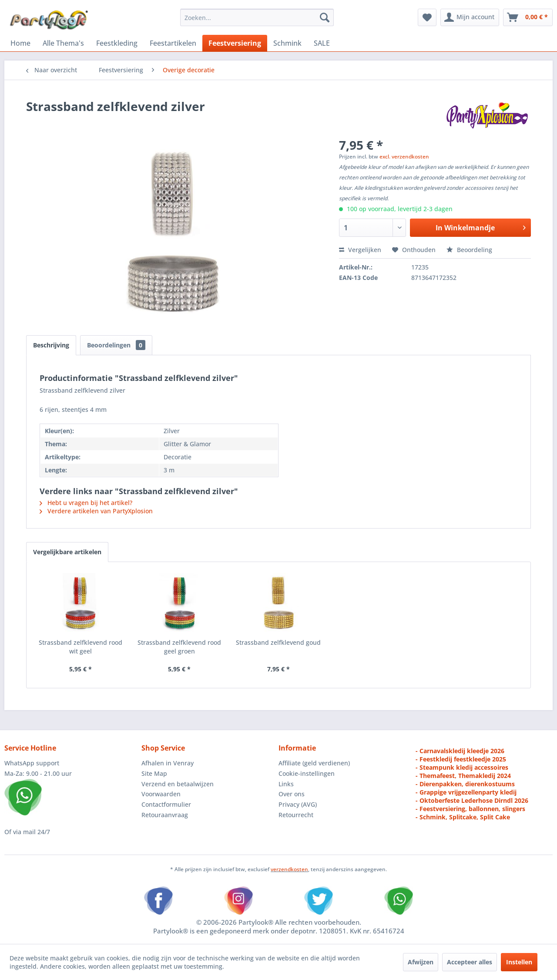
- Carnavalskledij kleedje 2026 (460, 751)
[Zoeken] (325, 17)
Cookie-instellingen (307, 773)
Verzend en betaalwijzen (178, 784)
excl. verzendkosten (404, 157)
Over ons (292, 794)
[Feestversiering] (235, 43)
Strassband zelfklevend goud (278, 642)
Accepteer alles (470, 962)
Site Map (154, 773)
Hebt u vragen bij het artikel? (86, 503)
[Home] (20, 43)
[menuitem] (257, 17)
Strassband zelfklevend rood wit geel (81, 647)
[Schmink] (287, 43)
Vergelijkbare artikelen (67, 552)
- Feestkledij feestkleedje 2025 (461, 759)
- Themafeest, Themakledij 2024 (463, 776)
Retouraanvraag (165, 815)
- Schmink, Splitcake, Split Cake (463, 817)
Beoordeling (469, 250)
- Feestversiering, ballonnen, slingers (470, 809)
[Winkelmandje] (528, 17)
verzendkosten (289, 869)
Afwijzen (421, 962)
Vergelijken (360, 250)
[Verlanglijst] (427, 17)
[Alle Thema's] (63, 43)
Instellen (519, 962)
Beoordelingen (116, 345)
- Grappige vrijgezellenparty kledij (466, 792)
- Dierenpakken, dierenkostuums (465, 784)
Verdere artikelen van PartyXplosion (96, 511)
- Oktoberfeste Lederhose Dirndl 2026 (472, 800)
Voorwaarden (161, 794)
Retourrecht (296, 815)
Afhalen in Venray (168, 763)
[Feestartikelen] (173, 43)
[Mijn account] (470, 17)
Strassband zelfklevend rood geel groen (179, 647)
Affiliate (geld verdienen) (314, 763)
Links (286, 784)
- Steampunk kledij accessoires (462, 767)
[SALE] (322, 43)
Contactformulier (166, 804)
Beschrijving (51, 345)
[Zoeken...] (257, 17)
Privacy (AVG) (298, 804)
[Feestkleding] (117, 43)
